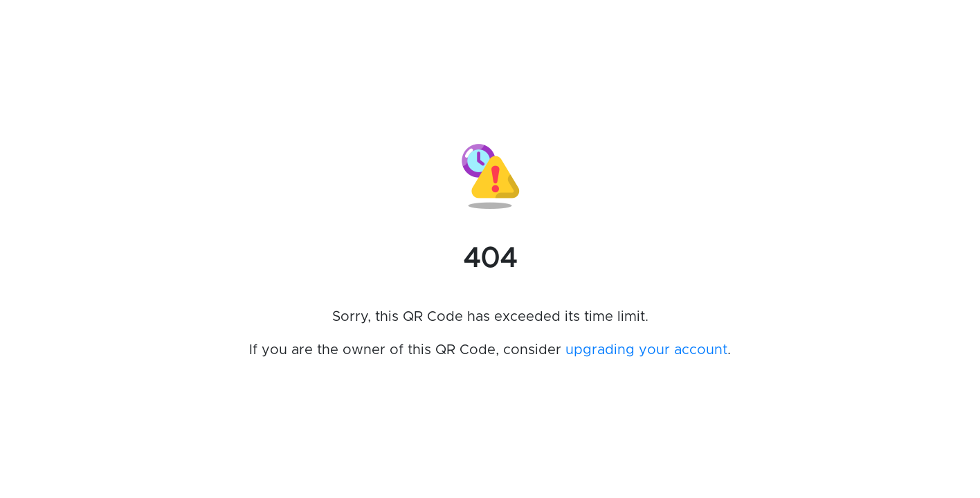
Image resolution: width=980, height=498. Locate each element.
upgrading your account (646, 350)
